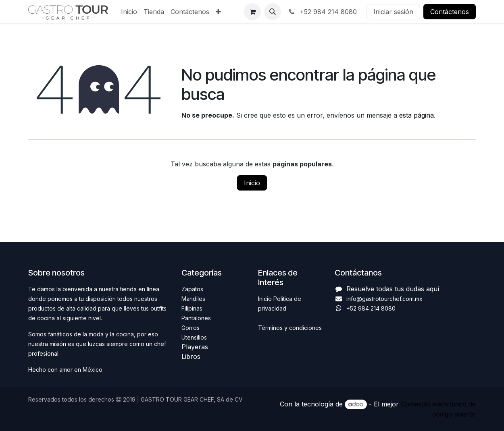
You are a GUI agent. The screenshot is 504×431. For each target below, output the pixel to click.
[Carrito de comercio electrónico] (252, 12)
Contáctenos (450, 12)
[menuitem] (129, 12)
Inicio (252, 183)
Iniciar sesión (393, 12)
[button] (273, 12)
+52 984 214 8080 (322, 12)
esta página (417, 115)
